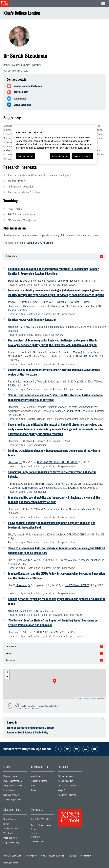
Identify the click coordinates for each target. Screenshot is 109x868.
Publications (12, 257)
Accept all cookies (83, 156)
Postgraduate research (15, 786)
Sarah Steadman (22, 105)
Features (10, 661)
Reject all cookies (60, 156)
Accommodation (70, 782)
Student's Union (15, 829)
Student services (70, 777)
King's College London (22, 13)
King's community (15, 843)
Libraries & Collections (70, 786)
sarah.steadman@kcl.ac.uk (28, 86)
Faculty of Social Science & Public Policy (27, 732)
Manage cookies (11, 863)
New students (43, 777)
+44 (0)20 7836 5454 (40, 819)
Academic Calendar (70, 796)
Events (15, 825)
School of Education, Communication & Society (31, 728)
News (9, 654)
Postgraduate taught (15, 782)
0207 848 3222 (21, 92)
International (15, 791)
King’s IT (70, 791)
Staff (43, 786)
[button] (54, 681)
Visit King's (15, 834)
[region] (54, 145)
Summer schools (15, 796)
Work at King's (15, 839)
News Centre (15, 820)
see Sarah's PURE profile (40, 243)
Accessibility (86, 856)
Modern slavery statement (53, 856)
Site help (73, 856)
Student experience (15, 800)
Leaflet (79, 698)
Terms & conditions (12, 856)
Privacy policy (31, 856)
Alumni (43, 791)
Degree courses (15, 777)
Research (11, 646)
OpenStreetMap (91, 698)
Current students (43, 782)
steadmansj (20, 98)
